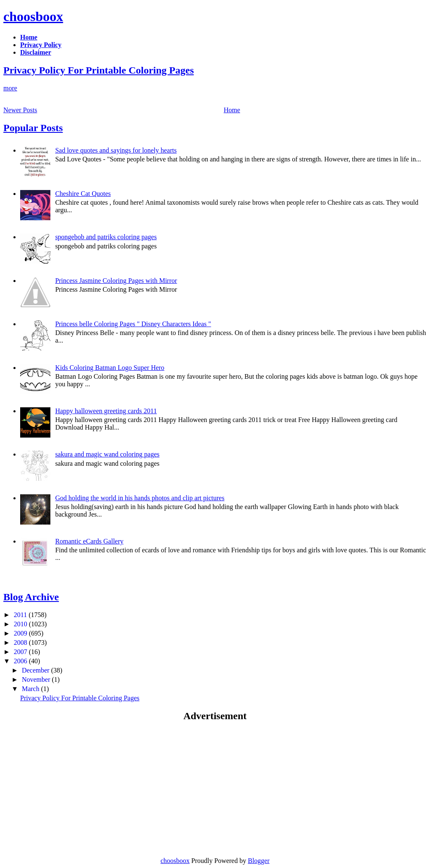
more (10, 88)
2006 (21, 661)
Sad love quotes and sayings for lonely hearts (116, 150)
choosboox (33, 16)
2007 (21, 652)
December (37, 670)
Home (232, 110)
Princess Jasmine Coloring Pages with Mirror (116, 281)
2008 (21, 642)
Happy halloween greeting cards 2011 (106, 411)
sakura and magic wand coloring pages (107, 454)
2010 (21, 624)
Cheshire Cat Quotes (83, 194)
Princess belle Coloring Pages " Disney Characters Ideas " (133, 324)
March (31, 689)
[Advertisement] (74, 789)
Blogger (259, 861)
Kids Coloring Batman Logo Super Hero (110, 368)
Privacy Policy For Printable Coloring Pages (98, 70)
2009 (21, 633)
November (37, 679)
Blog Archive (31, 597)
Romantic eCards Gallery (89, 541)
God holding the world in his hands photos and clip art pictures (140, 498)
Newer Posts (20, 110)
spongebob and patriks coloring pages (106, 237)
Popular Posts (33, 128)
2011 (21, 615)
